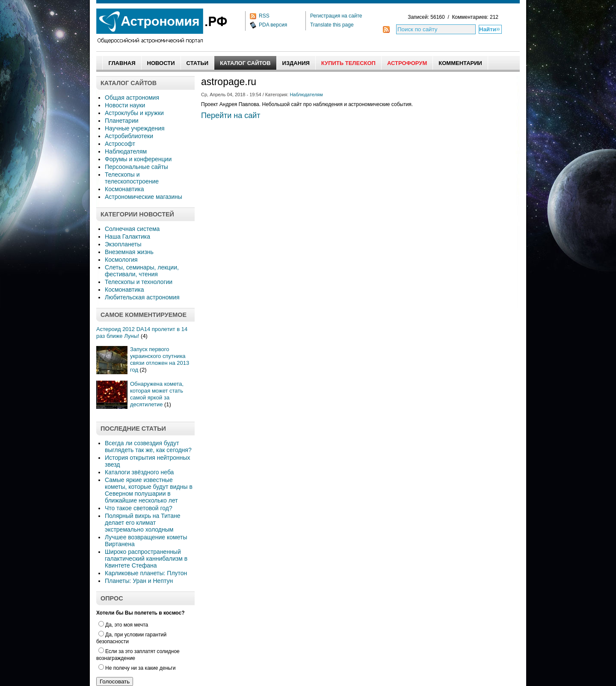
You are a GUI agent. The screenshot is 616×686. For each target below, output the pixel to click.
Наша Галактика (127, 237)
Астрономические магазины (144, 197)
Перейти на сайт (231, 115)
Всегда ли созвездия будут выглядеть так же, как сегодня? (148, 446)
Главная (122, 63)
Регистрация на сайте (336, 16)
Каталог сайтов (245, 63)
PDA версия (273, 25)
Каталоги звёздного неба (139, 472)
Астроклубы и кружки (134, 113)
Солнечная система (132, 229)
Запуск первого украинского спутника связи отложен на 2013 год (160, 359)
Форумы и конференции (138, 159)
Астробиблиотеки (129, 136)
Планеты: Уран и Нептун (139, 581)
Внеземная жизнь (129, 252)
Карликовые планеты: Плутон (146, 573)
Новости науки (125, 105)
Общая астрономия (132, 98)
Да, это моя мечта (123, 625)
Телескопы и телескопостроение (132, 178)
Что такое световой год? (139, 508)
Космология (121, 260)
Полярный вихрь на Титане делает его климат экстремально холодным (143, 523)
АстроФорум (407, 63)
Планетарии (122, 121)
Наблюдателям (126, 151)
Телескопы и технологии (139, 282)
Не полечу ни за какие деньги (137, 668)
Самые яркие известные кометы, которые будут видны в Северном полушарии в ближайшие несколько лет (149, 490)
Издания (296, 63)
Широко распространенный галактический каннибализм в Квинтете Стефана (146, 559)
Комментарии (460, 63)
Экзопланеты (123, 244)
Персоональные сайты (136, 167)
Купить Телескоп (348, 63)
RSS (264, 16)
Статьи (198, 63)
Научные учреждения (135, 128)
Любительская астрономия (142, 297)
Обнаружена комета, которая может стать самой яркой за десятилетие (157, 394)
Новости (161, 63)
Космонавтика (124, 189)
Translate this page (332, 25)
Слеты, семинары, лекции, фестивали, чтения (142, 271)
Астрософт (120, 144)
